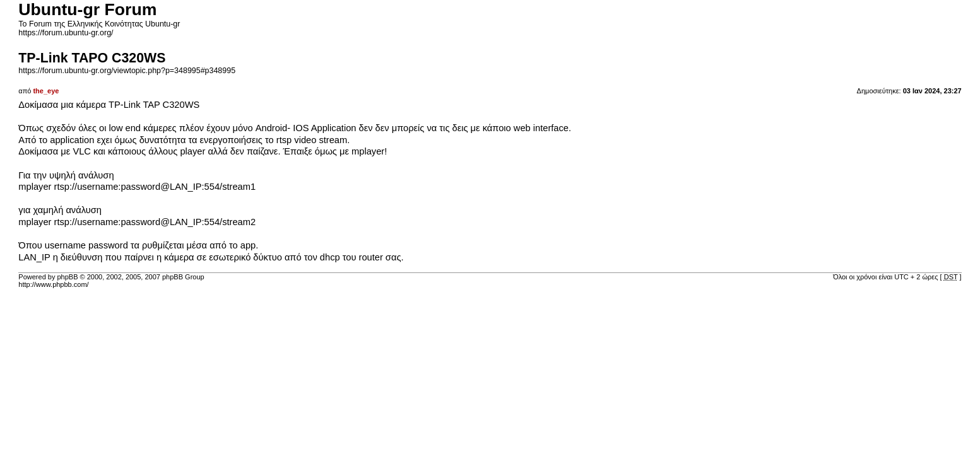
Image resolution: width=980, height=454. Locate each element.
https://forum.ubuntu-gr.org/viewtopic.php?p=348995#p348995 (127, 71)
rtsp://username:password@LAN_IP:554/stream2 (155, 222)
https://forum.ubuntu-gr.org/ (66, 33)
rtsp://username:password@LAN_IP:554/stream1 (155, 187)
